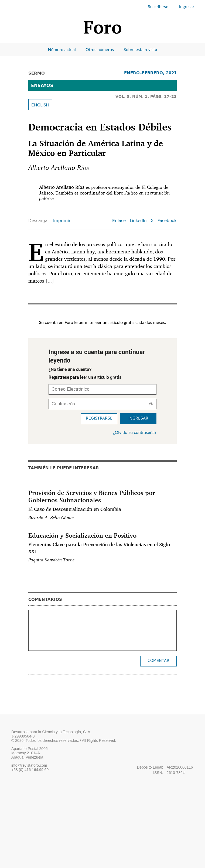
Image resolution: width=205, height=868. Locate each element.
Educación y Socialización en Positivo (102, 543)
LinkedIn (138, 221)
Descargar (39, 221)
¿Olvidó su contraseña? (135, 432)
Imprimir (62, 221)
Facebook (167, 221)
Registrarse (99, 419)
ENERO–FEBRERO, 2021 (150, 73)
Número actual (62, 49)
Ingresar (187, 6)
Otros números (100, 49)
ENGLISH (40, 105)
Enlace (119, 221)
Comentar (158, 661)
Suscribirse (158, 6)
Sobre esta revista (140, 49)
